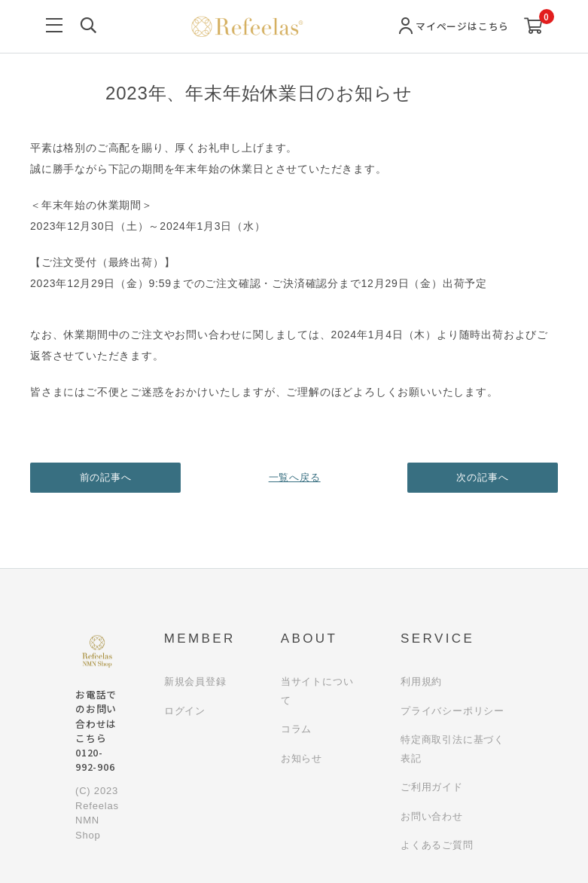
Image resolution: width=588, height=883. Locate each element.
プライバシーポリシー (452, 711)
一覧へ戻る (294, 477)
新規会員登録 (195, 681)
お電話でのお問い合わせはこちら (96, 730)
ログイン (185, 711)
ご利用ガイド (432, 787)
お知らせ (302, 758)
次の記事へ (483, 477)
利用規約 (421, 681)
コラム (296, 729)
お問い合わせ (432, 816)
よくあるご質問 (437, 845)
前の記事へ (106, 477)
